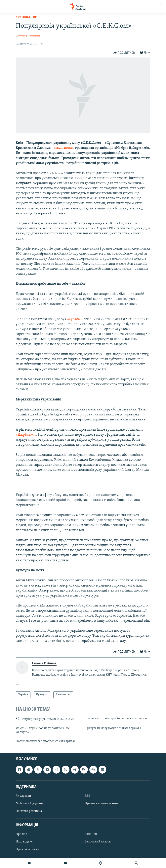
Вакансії (91, 834)
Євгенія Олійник (28, 36)
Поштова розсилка (29, 811)
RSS (87, 796)
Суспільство (27, 17)
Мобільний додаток (30, 804)
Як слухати (23, 796)
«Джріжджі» (26, 435)
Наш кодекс (24, 842)
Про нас (21, 834)
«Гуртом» (75, 319)
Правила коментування (102, 804)
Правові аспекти (27, 849)
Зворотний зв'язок (98, 842)
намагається (64, 148)
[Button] (124, 53)
